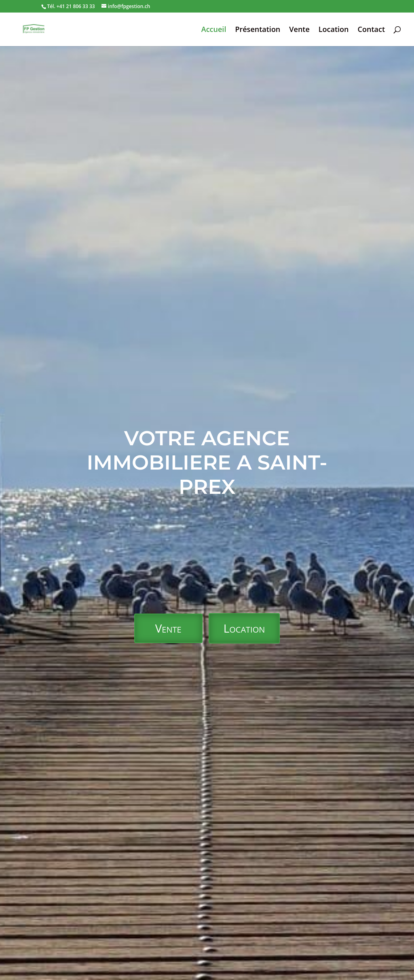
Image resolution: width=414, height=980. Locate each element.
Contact (371, 30)
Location (334, 30)
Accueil (214, 30)
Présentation (258, 30)
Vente (299, 30)
